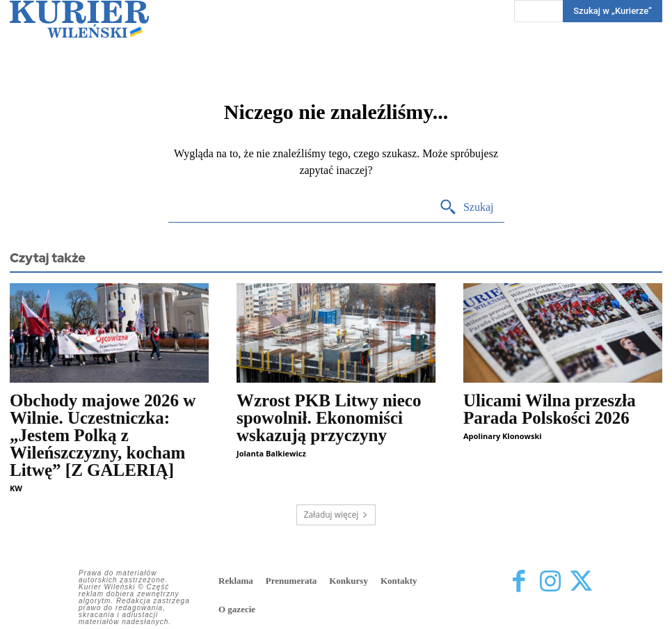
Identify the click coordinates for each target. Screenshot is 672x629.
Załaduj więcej (336, 515)
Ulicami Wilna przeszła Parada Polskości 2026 (550, 409)
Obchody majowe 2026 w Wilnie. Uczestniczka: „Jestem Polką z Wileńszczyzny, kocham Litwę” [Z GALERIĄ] (103, 435)
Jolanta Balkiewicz (271, 453)
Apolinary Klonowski (503, 436)
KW (16, 488)
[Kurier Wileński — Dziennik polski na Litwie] (79, 19)
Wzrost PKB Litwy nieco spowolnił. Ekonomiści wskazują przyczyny (329, 418)
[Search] (466, 208)
